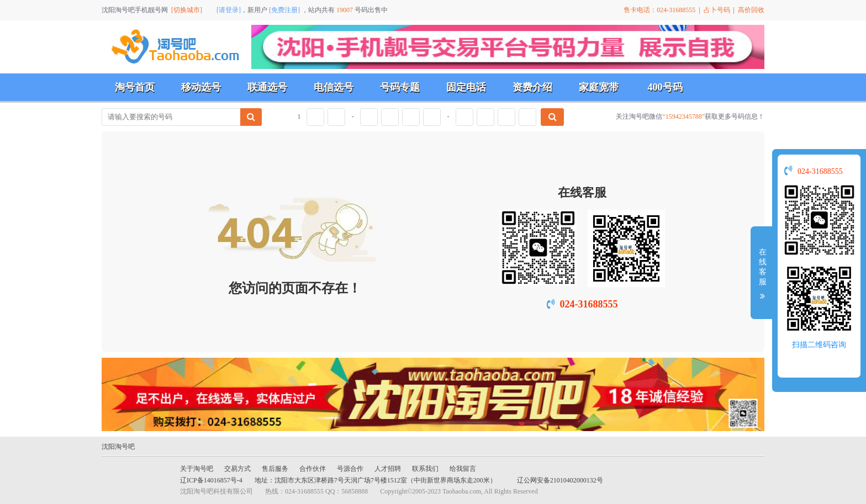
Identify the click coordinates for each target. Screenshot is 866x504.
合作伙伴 (313, 469)
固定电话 (466, 87)
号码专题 (400, 87)
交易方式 (237, 469)
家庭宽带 (599, 87)
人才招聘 (388, 469)
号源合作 (350, 469)
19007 (345, 10)
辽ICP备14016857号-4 (211, 480)
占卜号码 (717, 10)
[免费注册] (284, 10)
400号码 (665, 87)
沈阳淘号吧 (118, 447)
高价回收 (751, 10)
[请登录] (229, 10)
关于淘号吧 (197, 469)
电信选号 (334, 87)
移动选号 (201, 87)
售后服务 (275, 469)
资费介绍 (532, 87)
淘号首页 (135, 87)
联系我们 (425, 469)
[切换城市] (187, 10)
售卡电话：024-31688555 (659, 10)
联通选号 (267, 87)
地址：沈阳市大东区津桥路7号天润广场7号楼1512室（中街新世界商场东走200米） (376, 480)
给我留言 (463, 469)
